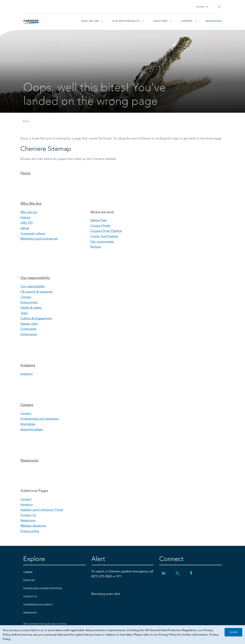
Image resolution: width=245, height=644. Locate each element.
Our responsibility (126, 21)
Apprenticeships (31, 429)
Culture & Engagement (36, 318)
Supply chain (29, 324)
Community (28, 329)
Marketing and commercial (39, 239)
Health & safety (31, 308)
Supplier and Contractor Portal (42, 510)
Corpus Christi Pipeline (106, 231)
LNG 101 (27, 223)
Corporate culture (33, 233)
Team (24, 313)
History (25, 217)
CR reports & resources (36, 292)
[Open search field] (219, 7)
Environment (29, 302)
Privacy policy (30, 531)
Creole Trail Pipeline (104, 236)
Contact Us (202, 7)
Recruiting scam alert (106, 594)
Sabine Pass (98, 220)
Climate (26, 297)
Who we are (29, 212)
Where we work (102, 212)
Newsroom (214, 21)
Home (25, 173)
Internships (28, 424)
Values (25, 228)
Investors (161, 21)
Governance (29, 334)
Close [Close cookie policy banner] (233, 632)
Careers (187, 21)
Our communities (102, 242)
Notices (96, 247)
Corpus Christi (100, 226)
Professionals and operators (40, 419)
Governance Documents (38, 605)
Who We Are (90, 21)
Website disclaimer (33, 526)
